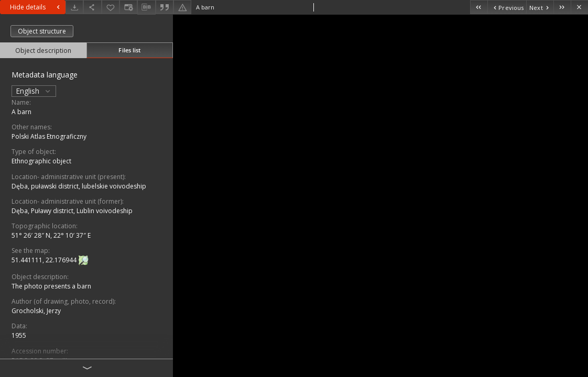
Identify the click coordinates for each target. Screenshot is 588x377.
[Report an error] (182, 7)
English (34, 91)
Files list (129, 50)
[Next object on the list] (540, 7)
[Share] (92, 7)
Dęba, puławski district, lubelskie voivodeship (79, 186)
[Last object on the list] (562, 7)
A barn (21, 112)
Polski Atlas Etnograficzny (49, 136)
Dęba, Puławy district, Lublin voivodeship (72, 211)
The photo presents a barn (51, 286)
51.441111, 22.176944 (45, 260)
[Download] (74, 7)
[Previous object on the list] (507, 7)
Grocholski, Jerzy (36, 311)
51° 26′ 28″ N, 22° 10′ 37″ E (51, 235)
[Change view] (128, 7)
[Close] (579, 7)
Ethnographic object (41, 161)
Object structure (42, 31)
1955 (19, 335)
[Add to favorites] (111, 7)
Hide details (36, 7)
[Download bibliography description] (146, 7)
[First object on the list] (479, 7)
